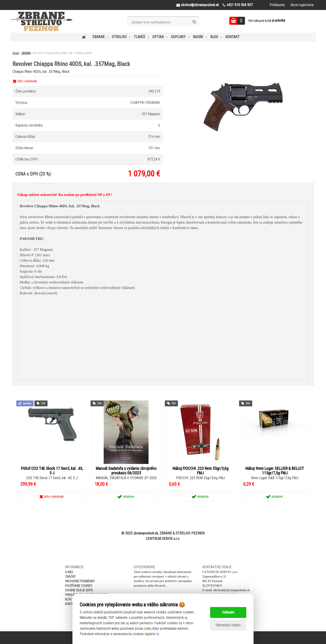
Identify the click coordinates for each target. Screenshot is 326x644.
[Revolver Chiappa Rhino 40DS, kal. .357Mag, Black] (244, 77)
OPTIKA (158, 37)
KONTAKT (232, 37)
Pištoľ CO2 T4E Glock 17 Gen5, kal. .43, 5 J (52, 471)
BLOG (214, 37)
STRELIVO (119, 37)
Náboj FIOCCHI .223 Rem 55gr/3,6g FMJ (200, 471)
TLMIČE (139, 37)
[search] (194, 22)
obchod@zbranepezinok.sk (231, 590)
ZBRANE (98, 37)
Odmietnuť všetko (228, 625)
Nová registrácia (302, 5)
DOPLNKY (178, 37)
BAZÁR (198, 37)
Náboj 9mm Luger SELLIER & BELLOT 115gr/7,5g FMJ (275, 471)
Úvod (16, 53)
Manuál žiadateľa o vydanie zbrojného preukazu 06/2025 (126, 471)
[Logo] (41, 21)
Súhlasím (228, 612)
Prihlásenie (277, 5)
